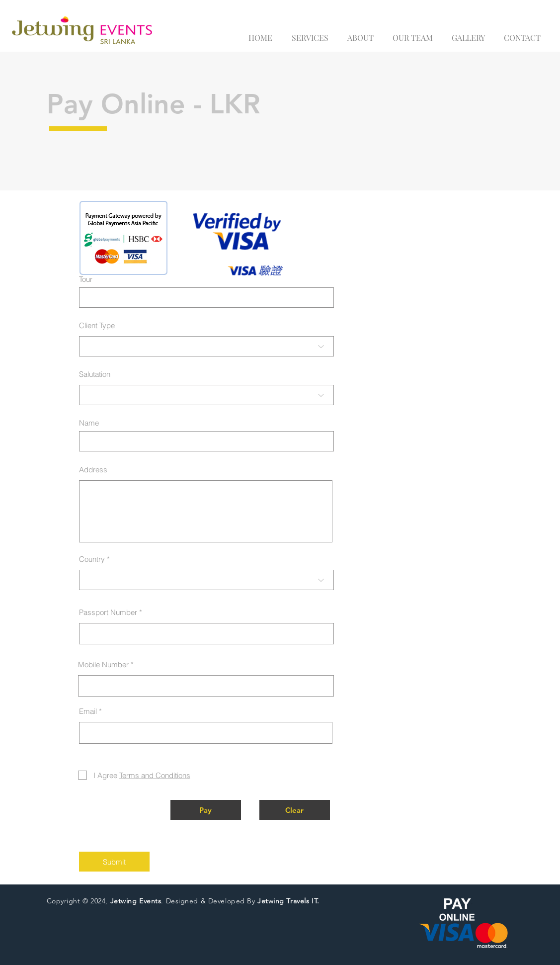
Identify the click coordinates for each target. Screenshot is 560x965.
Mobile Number (103, 664)
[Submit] (114, 862)
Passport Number (108, 612)
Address (93, 470)
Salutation (95, 374)
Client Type (97, 325)
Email (88, 711)
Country (92, 559)
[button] (206, 810)
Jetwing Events (136, 901)
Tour (86, 279)
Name (89, 423)
